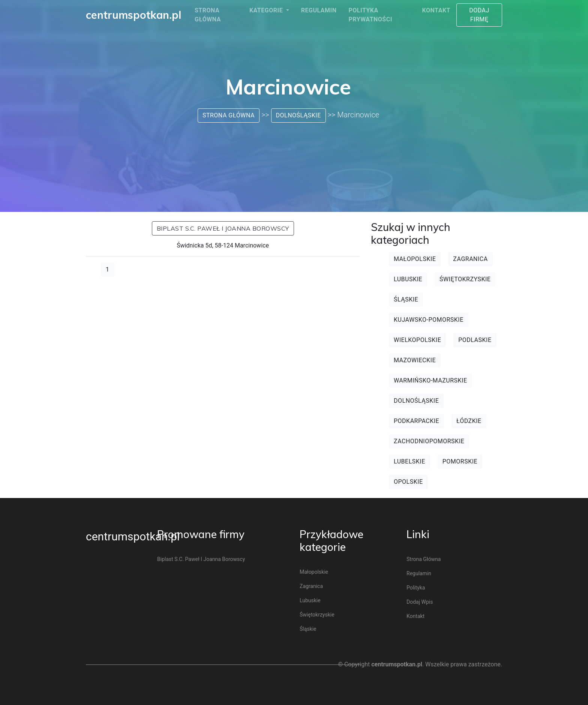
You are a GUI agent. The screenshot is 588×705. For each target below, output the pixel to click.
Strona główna (208, 15)
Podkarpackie (416, 421)
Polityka (416, 588)
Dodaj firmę (479, 15)
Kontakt (436, 10)
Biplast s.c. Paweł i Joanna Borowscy (223, 228)
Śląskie (406, 299)
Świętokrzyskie (465, 279)
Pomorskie (460, 461)
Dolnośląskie (298, 115)
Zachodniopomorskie (429, 441)
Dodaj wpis (420, 602)
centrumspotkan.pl (133, 536)
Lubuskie (408, 279)
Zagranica (470, 259)
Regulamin (319, 10)
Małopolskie (415, 259)
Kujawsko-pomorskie (429, 320)
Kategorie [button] (267, 10)
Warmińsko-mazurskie (430, 380)
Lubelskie (409, 461)
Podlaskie (475, 340)
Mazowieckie (415, 360)
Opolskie (408, 482)
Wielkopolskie (417, 340)
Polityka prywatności (370, 15)
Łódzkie (469, 421)
